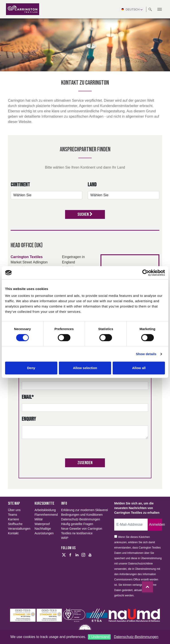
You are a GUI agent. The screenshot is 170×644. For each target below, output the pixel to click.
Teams (13, 515)
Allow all (139, 368)
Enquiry (29, 419)
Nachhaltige (43, 529)
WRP (65, 538)
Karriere (14, 519)
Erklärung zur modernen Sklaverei (85, 510)
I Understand (99, 637)
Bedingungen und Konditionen (82, 515)
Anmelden (156, 524)
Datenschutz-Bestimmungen (136, 637)
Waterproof (42, 524)
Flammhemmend (45, 515)
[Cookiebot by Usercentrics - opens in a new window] (146, 273)
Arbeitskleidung (45, 510)
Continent (20, 185)
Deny (31, 368)
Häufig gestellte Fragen (77, 524)
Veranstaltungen (19, 529)
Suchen (85, 214)
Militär (39, 519)
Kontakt (13, 533)
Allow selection (85, 368)
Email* (28, 397)
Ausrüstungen (44, 533)
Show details (146, 354)
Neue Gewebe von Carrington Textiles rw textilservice (82, 531)
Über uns (14, 510)
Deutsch (131, 9)
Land (92, 185)
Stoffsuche (15, 524)
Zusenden (85, 463)
